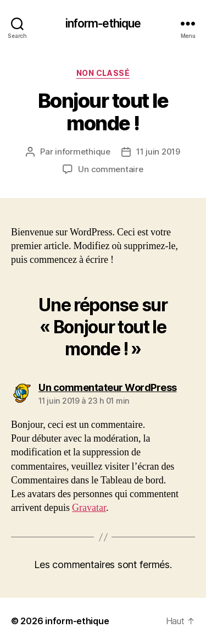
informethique (83, 152)
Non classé (103, 73)
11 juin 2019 (158, 152)
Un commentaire (110, 169)
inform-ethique (103, 23)
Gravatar (89, 508)
